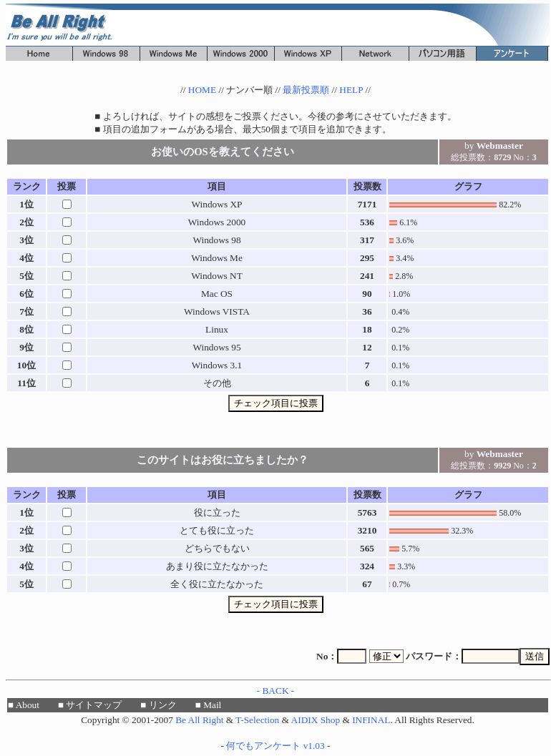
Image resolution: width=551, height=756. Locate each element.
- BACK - (276, 691)
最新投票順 (306, 90)
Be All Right (199, 720)
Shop (330, 720)
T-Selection (257, 720)
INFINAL (371, 720)
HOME (202, 90)
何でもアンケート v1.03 (275, 746)
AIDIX (305, 720)
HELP (351, 90)
